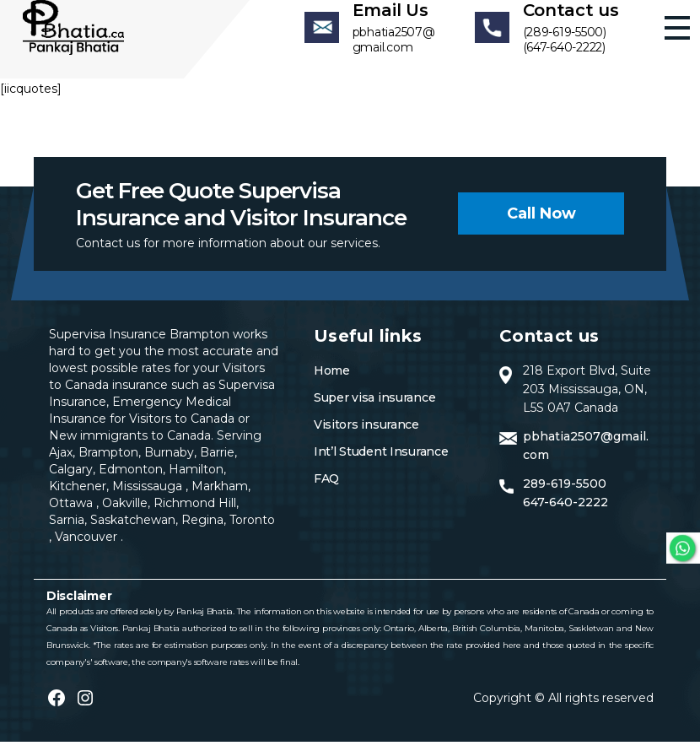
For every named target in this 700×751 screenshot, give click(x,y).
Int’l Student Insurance (381, 461)
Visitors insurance (366, 434)
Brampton (108, 462)
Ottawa (73, 512)
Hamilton (194, 478)
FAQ (326, 488)
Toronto (252, 529)
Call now (541, 223)
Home (332, 380)
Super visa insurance (375, 407)
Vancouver (88, 546)
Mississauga (149, 495)
